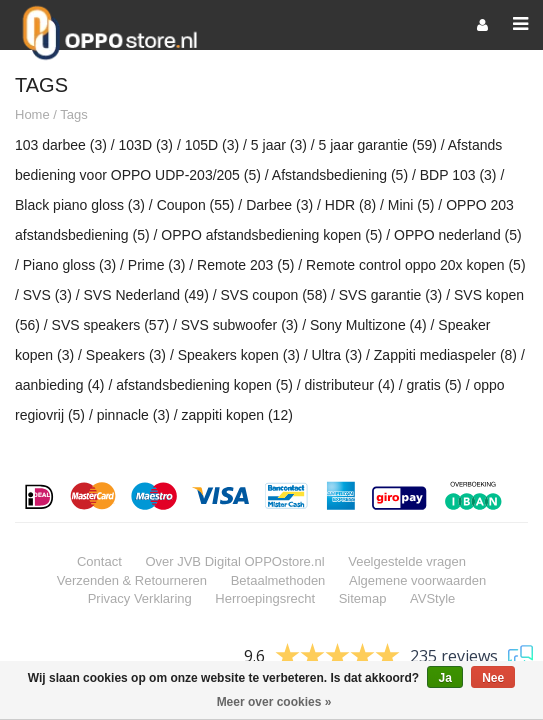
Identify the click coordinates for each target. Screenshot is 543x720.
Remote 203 (245, 266)
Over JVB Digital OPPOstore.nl (234, 562)
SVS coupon (273, 296)
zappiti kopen (237, 416)
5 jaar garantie (378, 146)
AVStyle (432, 599)
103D (146, 146)
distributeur (350, 386)
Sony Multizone (368, 326)
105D (212, 146)
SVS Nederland (145, 296)
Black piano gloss (80, 206)
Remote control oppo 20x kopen (415, 266)
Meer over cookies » (274, 702)
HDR (350, 206)
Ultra (337, 356)
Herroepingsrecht (265, 599)
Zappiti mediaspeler (445, 356)
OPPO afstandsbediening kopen (271, 236)
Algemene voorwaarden (417, 581)
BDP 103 (458, 176)
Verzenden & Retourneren (132, 581)
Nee (493, 678)
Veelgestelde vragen (407, 562)
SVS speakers (111, 326)
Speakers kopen (239, 356)
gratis (434, 386)
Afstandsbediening (340, 176)
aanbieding (60, 386)
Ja (444, 678)
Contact (99, 562)
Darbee (279, 206)
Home (32, 115)
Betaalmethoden (278, 581)
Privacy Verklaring (140, 599)
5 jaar (279, 146)
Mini (411, 206)
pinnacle (133, 416)
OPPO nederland (458, 236)
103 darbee (61, 146)
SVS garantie (391, 296)
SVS (47, 296)
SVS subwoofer (240, 326)
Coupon (196, 206)
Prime (157, 266)
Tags (73, 115)
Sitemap (363, 599)
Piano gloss (69, 266)
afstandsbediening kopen (204, 386)
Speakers (126, 356)
